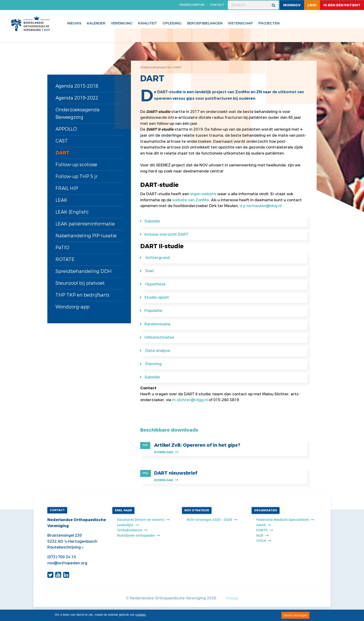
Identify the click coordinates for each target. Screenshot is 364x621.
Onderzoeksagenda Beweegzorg (78, 114)
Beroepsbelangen (205, 23)
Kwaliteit (148, 23)
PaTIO (62, 248)
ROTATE (65, 259)
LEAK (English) (72, 212)
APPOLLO (66, 129)
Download (166, 452)
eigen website (203, 194)
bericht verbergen (295, 615)
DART (62, 153)
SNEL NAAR (123, 510)
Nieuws (74, 23)
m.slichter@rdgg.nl (190, 400)
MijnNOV (292, 5)
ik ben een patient (342, 5)
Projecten (269, 23)
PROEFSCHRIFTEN (192, 5)
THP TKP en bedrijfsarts (82, 295)
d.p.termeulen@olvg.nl (261, 206)
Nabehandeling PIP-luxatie (86, 236)
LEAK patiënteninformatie (85, 224)
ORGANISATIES (266, 510)
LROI (312, 5)
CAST (62, 141)
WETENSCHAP (240, 23)
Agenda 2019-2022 (77, 98)
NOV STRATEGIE (197, 510)
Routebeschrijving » (65, 547)
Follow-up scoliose (76, 165)
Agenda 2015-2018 (77, 86)
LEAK (61, 200)
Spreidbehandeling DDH (84, 271)
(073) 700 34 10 (62, 557)
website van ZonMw (191, 200)
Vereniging (122, 23)
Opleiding (172, 23)
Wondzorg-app (72, 307)
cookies (141, 615)
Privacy (232, 598)
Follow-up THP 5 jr (76, 177)
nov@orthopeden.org (67, 563)
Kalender (96, 23)
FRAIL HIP (67, 188)
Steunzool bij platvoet (80, 283)
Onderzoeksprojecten (156, 67)
